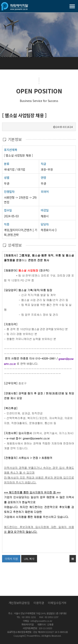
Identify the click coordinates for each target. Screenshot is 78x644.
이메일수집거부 (57, 603)
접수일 (8, 210)
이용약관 (39, 603)
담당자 (45, 224)
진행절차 (9, 191)
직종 (7, 224)
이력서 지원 (10, 558)
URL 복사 (29, 559)
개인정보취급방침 (19, 603)
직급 (43, 164)
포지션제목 (11, 150)
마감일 (45, 210)
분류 (7, 164)
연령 (43, 178)
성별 (7, 177)
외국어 (45, 192)
